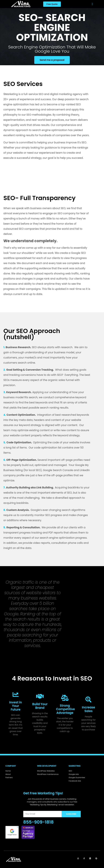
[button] (92, 4)
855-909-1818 (38, 822)
